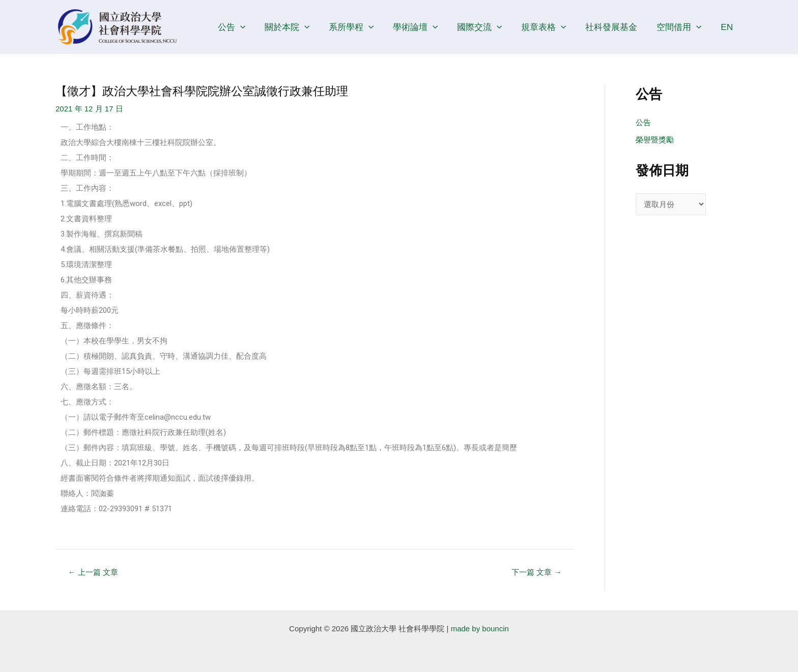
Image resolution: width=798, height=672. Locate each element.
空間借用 (681, 27)
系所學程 (362, 27)
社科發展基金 (615, 27)
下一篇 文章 (536, 572)
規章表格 (550, 27)
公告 (245, 27)
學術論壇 (424, 27)
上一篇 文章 (93, 572)
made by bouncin (480, 629)
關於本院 (299, 27)
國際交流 (487, 27)
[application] (254, 27)
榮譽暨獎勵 (655, 140)
